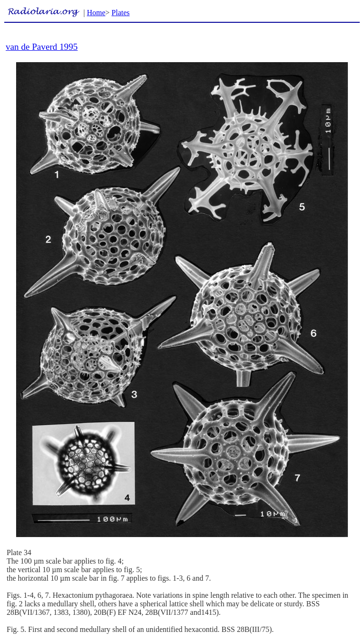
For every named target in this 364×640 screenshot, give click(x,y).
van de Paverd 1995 (42, 47)
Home (96, 13)
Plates (120, 13)
